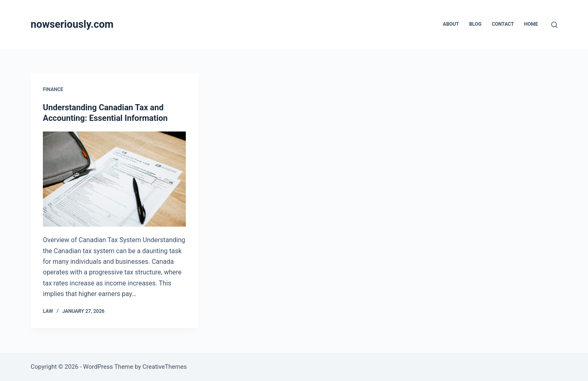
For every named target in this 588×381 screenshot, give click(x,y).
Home (531, 24)
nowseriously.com (72, 24)
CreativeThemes (165, 367)
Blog (475, 24)
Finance (53, 89)
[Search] (554, 25)
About (451, 24)
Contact (503, 24)
